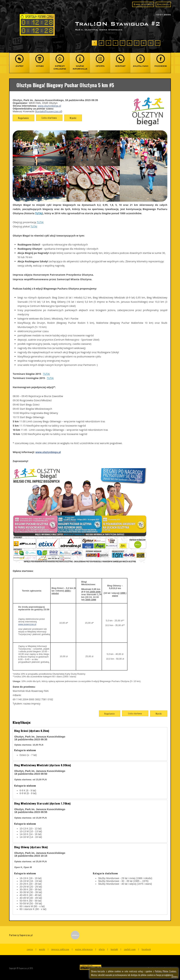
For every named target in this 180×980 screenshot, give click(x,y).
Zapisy (30, 949)
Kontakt (114, 949)
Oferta (102, 949)
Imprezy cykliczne (60, 949)
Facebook (146, 949)
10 (158, 43)
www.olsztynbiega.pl (49, 106)
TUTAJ (39, 213)
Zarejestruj (143, 4)
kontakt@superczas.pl (49, 111)
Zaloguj (163, 4)
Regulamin (23, 118)
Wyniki (73, 118)
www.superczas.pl (27, 624)
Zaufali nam (130, 949)
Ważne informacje (84, 949)
